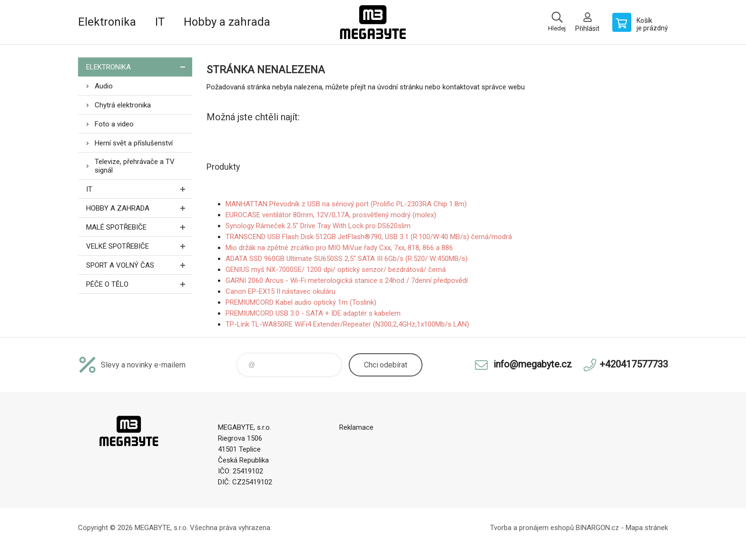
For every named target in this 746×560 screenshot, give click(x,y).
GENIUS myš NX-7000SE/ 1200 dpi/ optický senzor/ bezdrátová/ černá (336, 270)
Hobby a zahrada (227, 22)
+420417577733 (634, 364)
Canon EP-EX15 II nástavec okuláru (280, 291)
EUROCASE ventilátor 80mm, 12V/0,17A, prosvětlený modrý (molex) (331, 215)
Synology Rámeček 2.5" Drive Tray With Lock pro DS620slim (318, 226)
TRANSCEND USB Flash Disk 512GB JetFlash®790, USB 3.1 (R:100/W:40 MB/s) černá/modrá (369, 237)
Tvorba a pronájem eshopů (532, 528)
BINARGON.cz (597, 528)
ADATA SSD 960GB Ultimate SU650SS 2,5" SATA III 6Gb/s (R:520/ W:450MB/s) (347, 259)
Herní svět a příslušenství (134, 143)
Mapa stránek (647, 528)
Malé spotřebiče (139, 227)
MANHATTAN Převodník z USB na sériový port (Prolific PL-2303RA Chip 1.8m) (346, 204)
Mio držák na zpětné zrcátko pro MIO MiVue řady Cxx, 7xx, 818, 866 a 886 (339, 248)
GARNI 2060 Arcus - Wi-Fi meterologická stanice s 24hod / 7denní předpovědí (347, 280)
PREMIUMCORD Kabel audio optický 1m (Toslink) (301, 302)
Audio (104, 86)
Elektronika (107, 22)
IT (160, 22)
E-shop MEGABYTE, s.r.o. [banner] (373, 22)
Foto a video (114, 124)
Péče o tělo (139, 284)
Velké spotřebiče (139, 246)
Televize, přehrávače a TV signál (135, 166)
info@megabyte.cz (533, 364)
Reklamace (356, 427)
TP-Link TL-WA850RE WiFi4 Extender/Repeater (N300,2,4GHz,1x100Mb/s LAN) (347, 324)
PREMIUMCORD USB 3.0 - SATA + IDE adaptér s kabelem (313, 313)
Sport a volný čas (139, 265)
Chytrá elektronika (123, 105)
